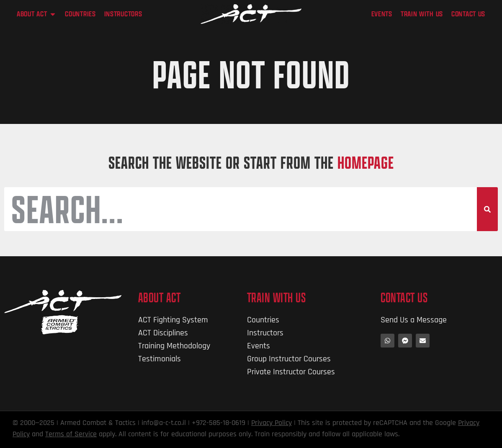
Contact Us (404, 297)
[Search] (487, 209)
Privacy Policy (272, 423)
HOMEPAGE (366, 162)
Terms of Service (71, 434)
